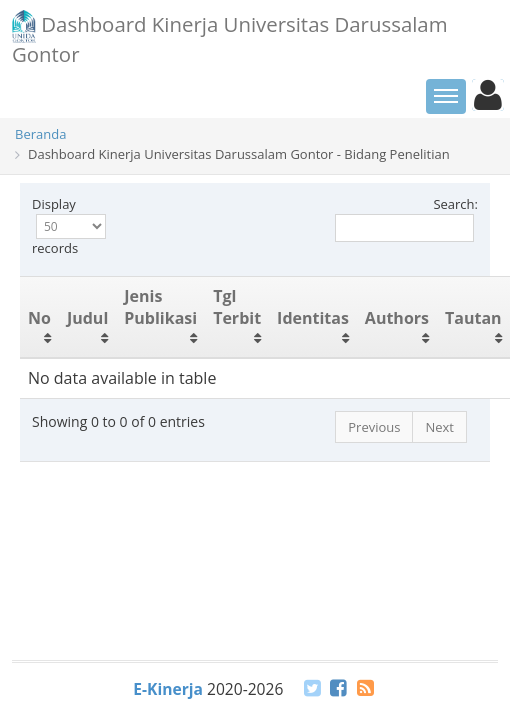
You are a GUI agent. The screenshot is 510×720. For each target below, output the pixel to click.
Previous (374, 427)
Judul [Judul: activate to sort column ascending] (87, 318)
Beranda (40, 134)
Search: (406, 219)
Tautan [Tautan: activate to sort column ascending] (473, 318)
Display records (69, 226)
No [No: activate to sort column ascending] (39, 318)
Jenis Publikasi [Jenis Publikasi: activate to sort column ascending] (160, 307)
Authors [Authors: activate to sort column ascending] (397, 318)
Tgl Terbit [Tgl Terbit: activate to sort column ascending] (237, 307)
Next (439, 427)
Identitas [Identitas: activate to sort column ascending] (313, 318)
